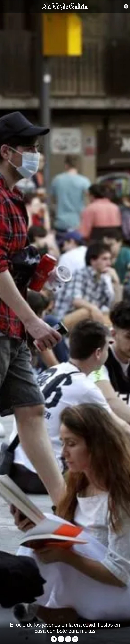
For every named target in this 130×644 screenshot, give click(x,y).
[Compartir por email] (61, 639)
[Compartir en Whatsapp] (54, 639)
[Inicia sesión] (126, 6)
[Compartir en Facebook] (68, 639)
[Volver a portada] (65, 6)
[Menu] (4, 6)
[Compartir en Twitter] (75, 639)
